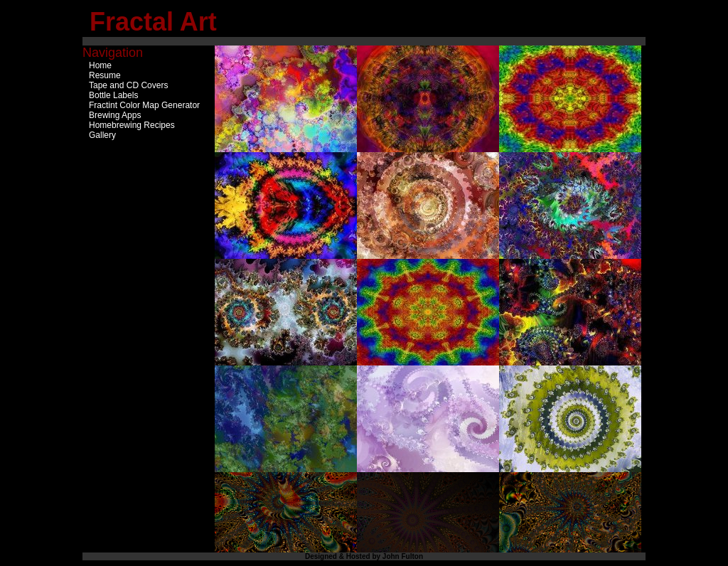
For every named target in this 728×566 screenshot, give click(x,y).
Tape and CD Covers (128, 85)
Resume (105, 75)
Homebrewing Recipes (132, 125)
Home (100, 65)
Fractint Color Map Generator (144, 105)
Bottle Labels (113, 95)
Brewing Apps (115, 115)
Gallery (102, 135)
